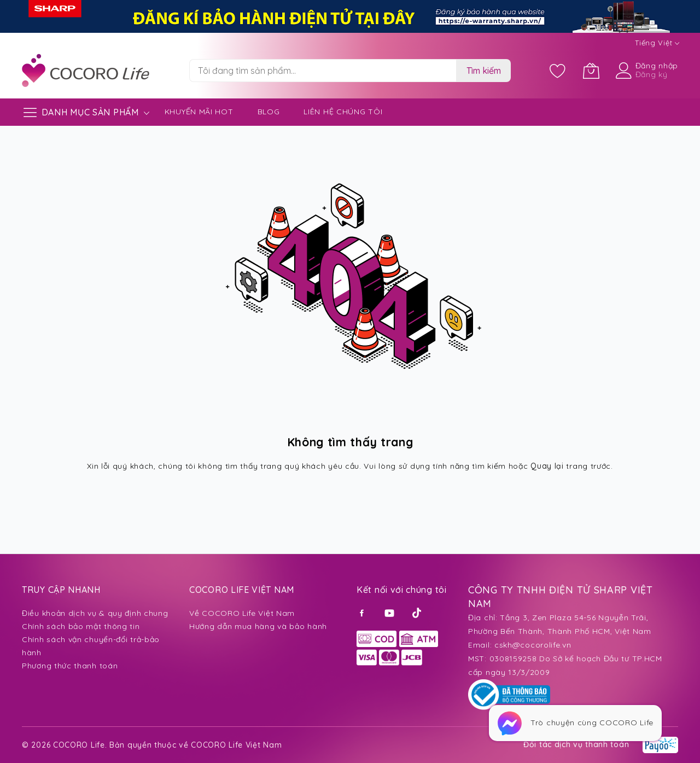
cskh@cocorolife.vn (533, 645)
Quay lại (547, 466)
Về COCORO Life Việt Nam (242, 613)
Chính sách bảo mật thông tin (81, 626)
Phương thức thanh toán (70, 666)
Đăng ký (652, 74)
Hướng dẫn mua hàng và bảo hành (258, 626)
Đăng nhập (657, 66)
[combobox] (323, 71)
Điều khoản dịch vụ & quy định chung (95, 613)
